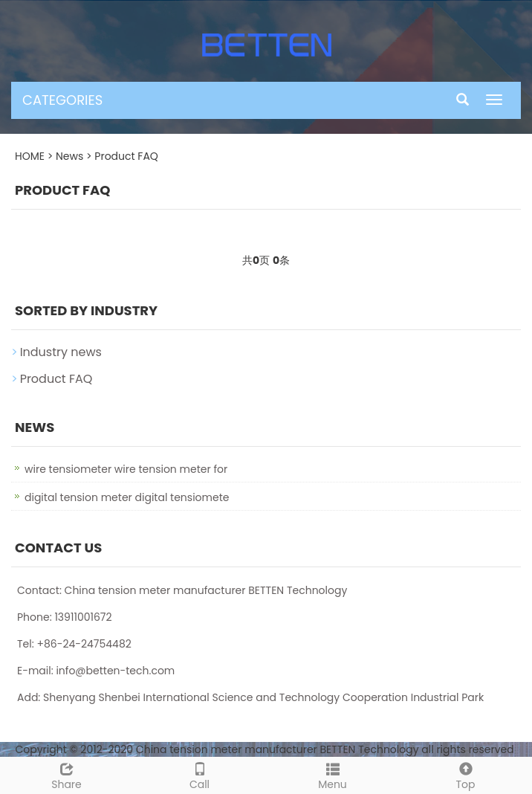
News (69, 156)
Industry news (61, 352)
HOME (30, 156)
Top (466, 775)
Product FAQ (126, 156)
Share (66, 775)
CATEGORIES (62, 100)
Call (199, 775)
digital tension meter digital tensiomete (127, 497)
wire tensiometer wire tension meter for (126, 469)
